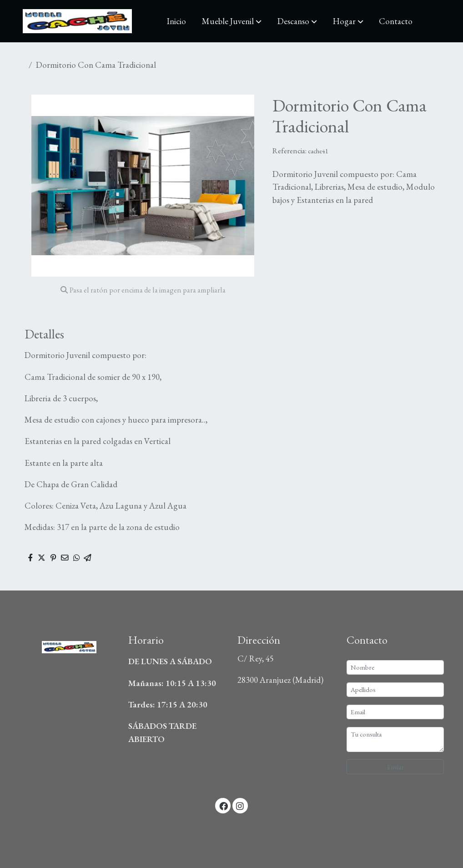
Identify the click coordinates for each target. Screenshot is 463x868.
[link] (77, 21)
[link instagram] (240, 805)
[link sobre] (68, 645)
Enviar (395, 767)
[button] (232, 21)
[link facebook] (223, 805)
